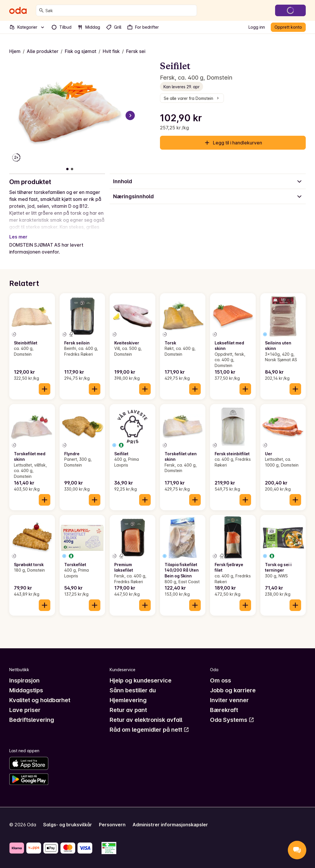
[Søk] (41, 10)
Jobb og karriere (233, 690)
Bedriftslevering (32, 720)
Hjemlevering (128, 700)
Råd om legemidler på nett (149, 730)
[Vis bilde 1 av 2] (67, 169)
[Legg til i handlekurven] (45, 389)
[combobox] (120, 10)
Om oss (221, 680)
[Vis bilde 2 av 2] (72, 169)
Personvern (112, 825)
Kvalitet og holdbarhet (40, 700)
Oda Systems (232, 720)
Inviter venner (229, 700)
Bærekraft (224, 710)
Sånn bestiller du (133, 690)
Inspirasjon (24, 680)
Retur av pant (128, 710)
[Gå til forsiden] (18, 10)
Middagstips (26, 690)
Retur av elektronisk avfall (146, 720)
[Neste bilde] (130, 115)
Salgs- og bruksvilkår (68, 825)
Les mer (18, 237)
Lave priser (25, 710)
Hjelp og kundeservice (141, 680)
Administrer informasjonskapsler (170, 825)
